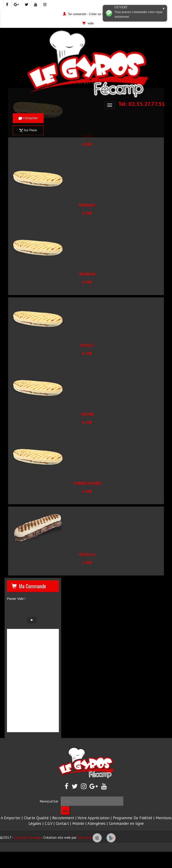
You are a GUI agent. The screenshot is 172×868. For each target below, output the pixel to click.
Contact (62, 823)
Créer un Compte (101, 14)
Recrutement (63, 818)
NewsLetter (49, 801)
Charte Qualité (36, 818)
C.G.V (49, 823)
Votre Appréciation (93, 818)
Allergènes (96, 823)
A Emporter (28, 118)
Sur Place (28, 130)
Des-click (84, 837)
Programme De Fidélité (133, 818)
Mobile (78, 823)
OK (65, 811)
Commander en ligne (126, 823)
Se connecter (77, 14)
